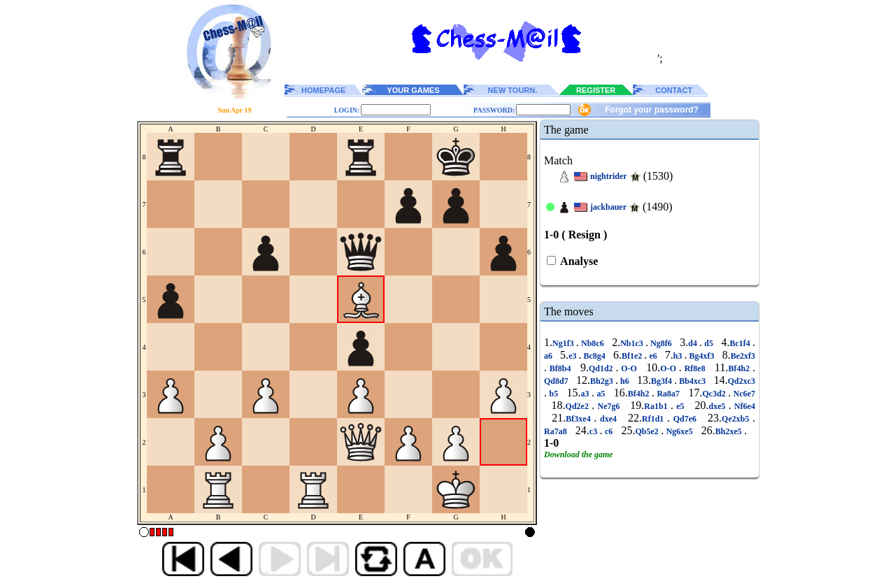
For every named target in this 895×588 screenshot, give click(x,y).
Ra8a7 (668, 394)
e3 (573, 356)
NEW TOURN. (513, 90)
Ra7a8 (557, 431)
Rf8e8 (695, 368)
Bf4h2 (741, 368)
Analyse (578, 261)
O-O (629, 368)
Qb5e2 (649, 431)
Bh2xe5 (730, 431)
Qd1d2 (602, 368)
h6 (625, 381)
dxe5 (718, 406)
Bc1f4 (742, 343)
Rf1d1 (654, 419)
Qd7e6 (685, 419)
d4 (694, 343)
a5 (601, 394)
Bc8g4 (595, 356)
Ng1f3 (564, 343)
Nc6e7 (743, 394)
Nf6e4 (743, 406)
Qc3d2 (715, 394)
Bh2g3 (603, 381)
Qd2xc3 (742, 381)
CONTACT (674, 90)
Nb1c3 (633, 343)
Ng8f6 (661, 343)
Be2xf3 (743, 356)
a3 (586, 394)
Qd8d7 (557, 381)
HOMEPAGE (323, 90)
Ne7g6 (609, 406)
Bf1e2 (633, 356)
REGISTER (596, 90)
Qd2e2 (579, 406)
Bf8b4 (560, 368)
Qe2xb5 (737, 419)
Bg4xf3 (702, 356)
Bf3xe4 (580, 419)
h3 (679, 356)
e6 (653, 356)
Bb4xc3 (692, 381)
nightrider (609, 176)
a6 (549, 356)
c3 (595, 431)
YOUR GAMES (413, 90)
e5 (680, 406)
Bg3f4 (663, 381)
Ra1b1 (657, 406)
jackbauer (608, 207)
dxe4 (608, 419)
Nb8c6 (593, 343)
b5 (554, 394)
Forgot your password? (652, 110)
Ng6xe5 (679, 431)
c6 (609, 431)
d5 (709, 343)
